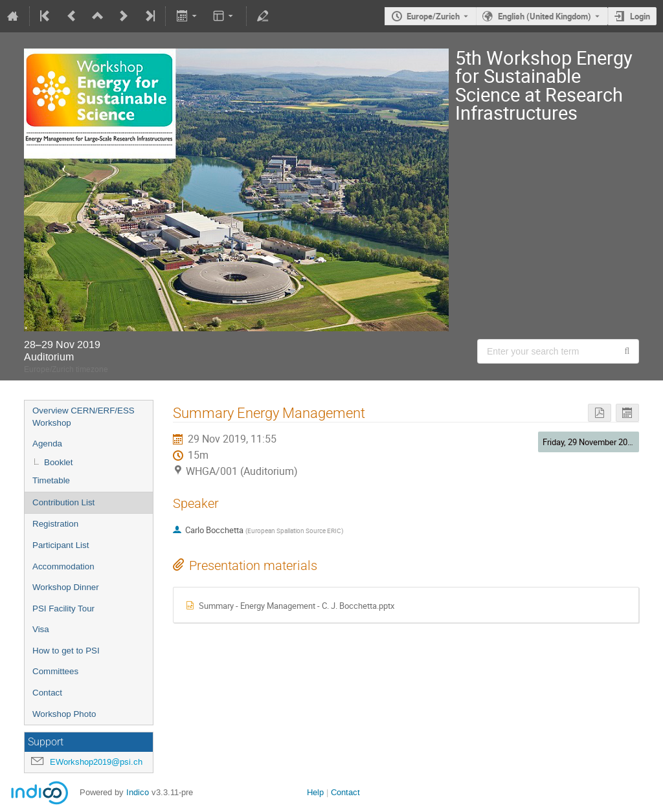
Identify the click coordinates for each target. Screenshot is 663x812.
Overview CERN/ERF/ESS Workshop (84, 417)
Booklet (58, 462)
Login (640, 16)
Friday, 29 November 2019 (590, 442)
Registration (55, 524)
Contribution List (63, 502)
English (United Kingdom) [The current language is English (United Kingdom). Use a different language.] (545, 16)
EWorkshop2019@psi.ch (96, 762)
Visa (41, 629)
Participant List (61, 545)
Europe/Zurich (433, 16)
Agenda (47, 444)
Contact (47, 693)
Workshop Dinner (66, 587)
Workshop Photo (64, 714)
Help (315, 792)
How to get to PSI (66, 651)
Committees (55, 671)
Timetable (51, 480)
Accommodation (63, 566)
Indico (138, 792)
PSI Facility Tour (63, 609)
